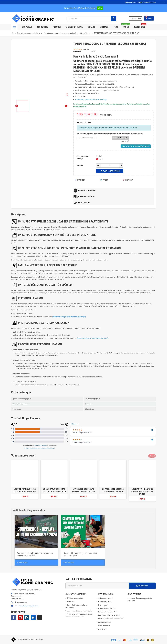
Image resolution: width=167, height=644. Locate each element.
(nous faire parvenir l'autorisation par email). (93, 338)
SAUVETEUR (27, 27)
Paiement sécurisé (105, 602)
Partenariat (71, 602)
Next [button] (154, 456)
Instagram (27, 618)
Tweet (104, 180)
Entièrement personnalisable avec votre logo (91, 100)
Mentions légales (104, 622)
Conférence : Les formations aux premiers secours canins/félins (35, 554)
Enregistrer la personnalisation (136, 146)
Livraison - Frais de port (107, 608)
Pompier (57, 27)
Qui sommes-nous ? (105, 598)
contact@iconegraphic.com (28, 606)
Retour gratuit (103, 605)
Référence (77, 52)
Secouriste (43, 27)
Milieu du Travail (74, 27)
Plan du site (102, 629)
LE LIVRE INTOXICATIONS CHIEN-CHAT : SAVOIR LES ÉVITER (142, 492)
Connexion (135, 18)
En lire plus (22, 562)
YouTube (20, 618)
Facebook (14, 618)
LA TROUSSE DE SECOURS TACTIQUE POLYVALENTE (113, 490)
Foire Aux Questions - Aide (108, 612)
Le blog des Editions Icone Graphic (80, 611)
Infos (100, 8)
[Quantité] (110, 165)
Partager (80, 180)
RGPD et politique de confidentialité (111, 619)
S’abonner (142, 586)
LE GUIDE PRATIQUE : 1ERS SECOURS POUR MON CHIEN (54, 490)
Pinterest (128, 180)
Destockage (140, 26)
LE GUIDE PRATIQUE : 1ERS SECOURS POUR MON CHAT (25, 490)
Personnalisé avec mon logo (83, 158)
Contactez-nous (150, 2)
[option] (25, 481)
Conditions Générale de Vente (109, 615)
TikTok (40, 618)
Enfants (91, 27)
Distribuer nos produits (75, 598)
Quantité (80, 165)
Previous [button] (150, 456)
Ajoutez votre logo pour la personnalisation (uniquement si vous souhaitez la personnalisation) (110, 134)
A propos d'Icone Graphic (134, 2)
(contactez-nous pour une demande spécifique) (69, 317)
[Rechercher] (92, 18)
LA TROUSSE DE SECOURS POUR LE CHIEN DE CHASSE (83, 490)
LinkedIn (33, 618)
